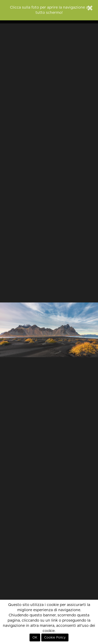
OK (35, 637)
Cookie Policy (55, 637)
